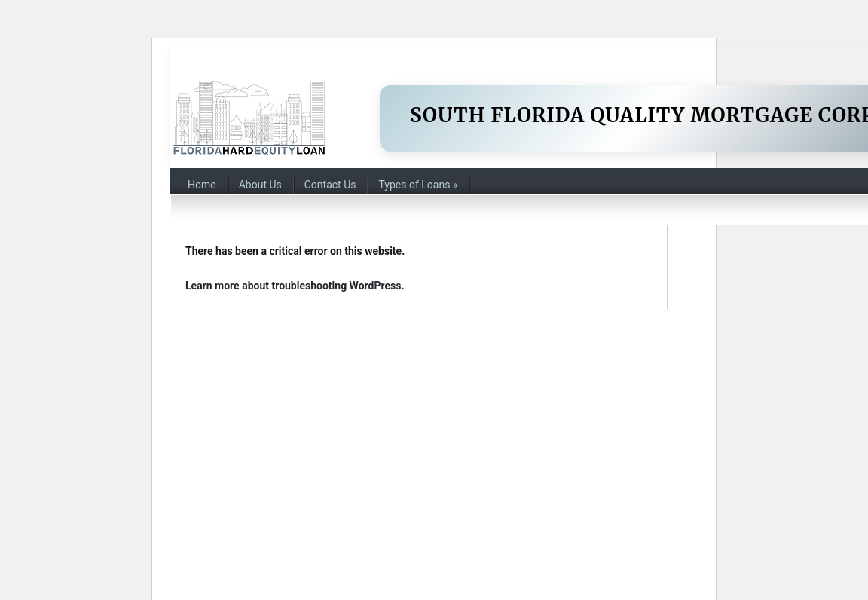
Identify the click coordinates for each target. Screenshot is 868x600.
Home (202, 185)
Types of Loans (418, 185)
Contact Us (330, 185)
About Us (260, 185)
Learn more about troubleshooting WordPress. (295, 286)
